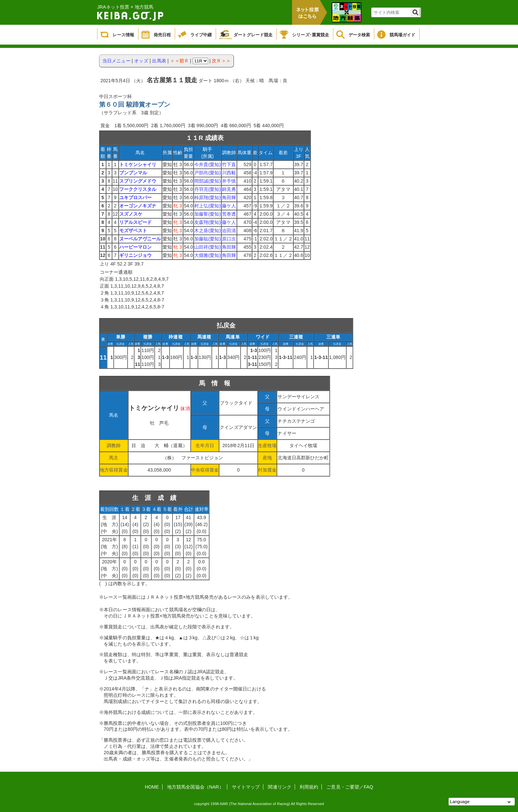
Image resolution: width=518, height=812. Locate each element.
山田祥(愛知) (207, 247)
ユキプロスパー (136, 197)
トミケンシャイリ (138, 164)
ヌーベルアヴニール (140, 239)
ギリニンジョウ (136, 255)
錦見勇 (229, 189)
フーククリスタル (138, 189)
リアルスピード (136, 222)
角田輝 (229, 197)
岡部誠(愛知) (207, 181)
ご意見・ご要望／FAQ (350, 787)
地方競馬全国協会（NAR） (195, 787)
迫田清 (229, 230)
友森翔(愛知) (207, 222)
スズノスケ (131, 214)
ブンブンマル (133, 173)
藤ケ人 (229, 206)
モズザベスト (133, 230)
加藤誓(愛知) (207, 214)
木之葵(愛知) (207, 230)
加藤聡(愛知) (207, 239)
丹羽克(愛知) (207, 189)
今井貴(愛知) (207, 164)
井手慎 (229, 181)
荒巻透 (229, 214)
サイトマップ (246, 787)
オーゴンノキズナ (138, 206)
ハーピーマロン (136, 247)
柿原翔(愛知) (207, 197)
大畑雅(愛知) (207, 255)
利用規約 (309, 787)
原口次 (229, 239)
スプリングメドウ (138, 181)
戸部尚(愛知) (207, 173)
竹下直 (229, 164)
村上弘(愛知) (207, 206)
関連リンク (280, 787)
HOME (152, 787)
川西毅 (229, 173)
